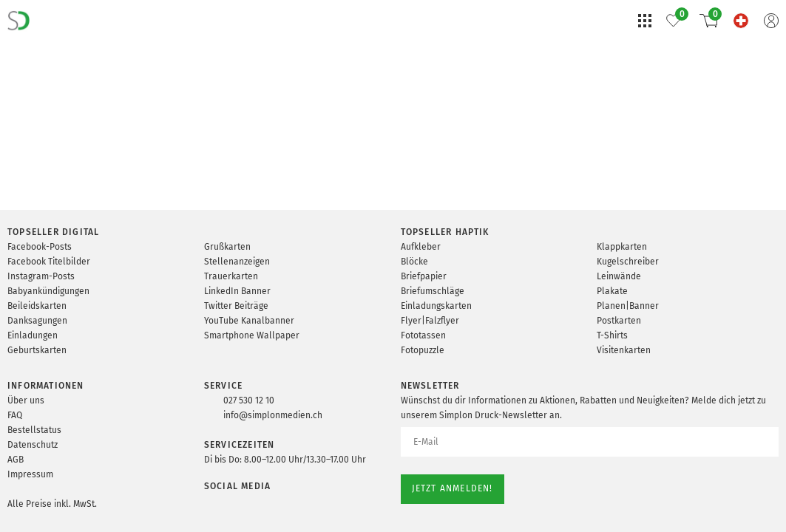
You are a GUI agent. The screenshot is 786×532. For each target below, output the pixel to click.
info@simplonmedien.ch (273, 415)
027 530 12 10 (249, 400)
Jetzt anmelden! (453, 488)
